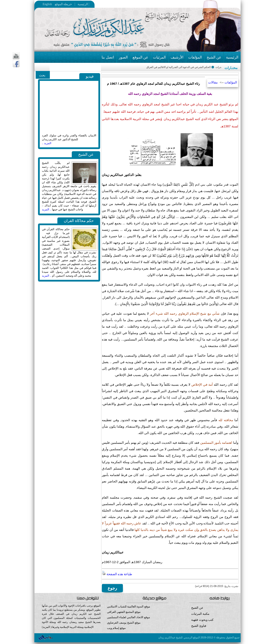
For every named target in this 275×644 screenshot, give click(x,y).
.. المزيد (47, 209)
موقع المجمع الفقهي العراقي (124, 612)
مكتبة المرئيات (200, 614)
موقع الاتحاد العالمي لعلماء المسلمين (128, 617)
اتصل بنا (108, 57)
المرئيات (159, 57)
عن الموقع (140, 57)
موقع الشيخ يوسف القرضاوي (124, 623)
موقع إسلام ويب (138, 631)
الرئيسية (82, 4)
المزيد (46, 627)
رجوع (112, 588)
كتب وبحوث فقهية (202, 620)
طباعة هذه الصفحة (117, 574)
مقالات (213, 82)
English (47, 4)
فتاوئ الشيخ (199, 626)
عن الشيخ (214, 57)
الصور (123, 57)
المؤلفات (195, 57)
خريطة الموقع (72, 4)
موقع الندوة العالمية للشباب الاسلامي (129, 606)
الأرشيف (177, 57)
